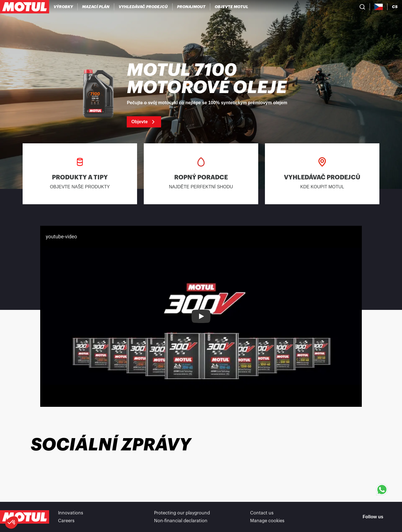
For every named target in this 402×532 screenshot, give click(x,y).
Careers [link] (66, 521)
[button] (12, 522)
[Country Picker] (379, 7)
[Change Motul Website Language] (395, 7)
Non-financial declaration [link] (181, 521)
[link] (191, 7)
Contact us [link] (262, 513)
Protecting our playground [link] (182, 513)
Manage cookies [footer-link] (267, 521)
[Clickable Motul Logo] (25, 7)
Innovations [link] (71, 513)
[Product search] (362, 7)
